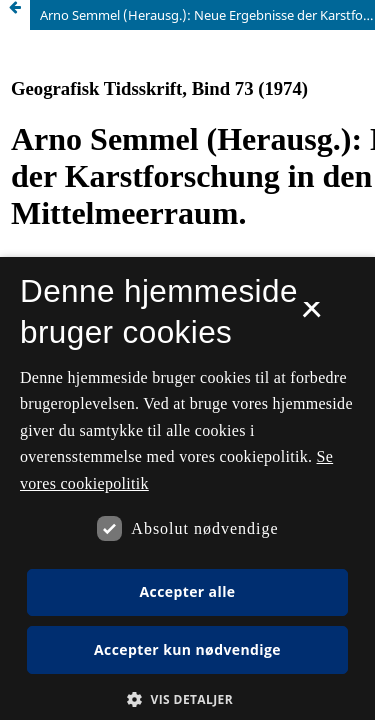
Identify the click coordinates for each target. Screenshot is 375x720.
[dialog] (187, 488)
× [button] (311, 316)
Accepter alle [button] (187, 591)
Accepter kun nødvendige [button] (187, 649)
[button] (187, 699)
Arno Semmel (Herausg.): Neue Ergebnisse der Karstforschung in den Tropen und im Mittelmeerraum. (207, 15)
